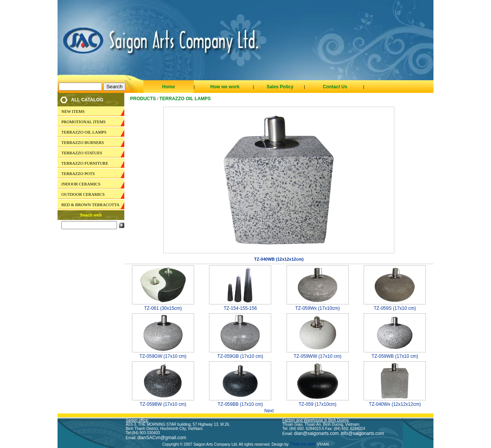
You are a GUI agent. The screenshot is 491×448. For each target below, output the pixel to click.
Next (272, 411)
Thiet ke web (302, 444)
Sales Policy (280, 87)
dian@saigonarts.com (316, 433)
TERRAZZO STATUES (82, 153)
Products (143, 99)
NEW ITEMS (73, 111)
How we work (225, 87)
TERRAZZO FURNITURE (85, 163)
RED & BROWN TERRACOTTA (90, 205)
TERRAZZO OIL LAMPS (84, 132)
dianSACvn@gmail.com (162, 438)
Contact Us (335, 87)
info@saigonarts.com (362, 433)
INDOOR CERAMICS (81, 184)
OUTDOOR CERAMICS (83, 194)
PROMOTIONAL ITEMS (83, 122)
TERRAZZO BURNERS (83, 142)
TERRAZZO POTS (78, 174)
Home (168, 87)
